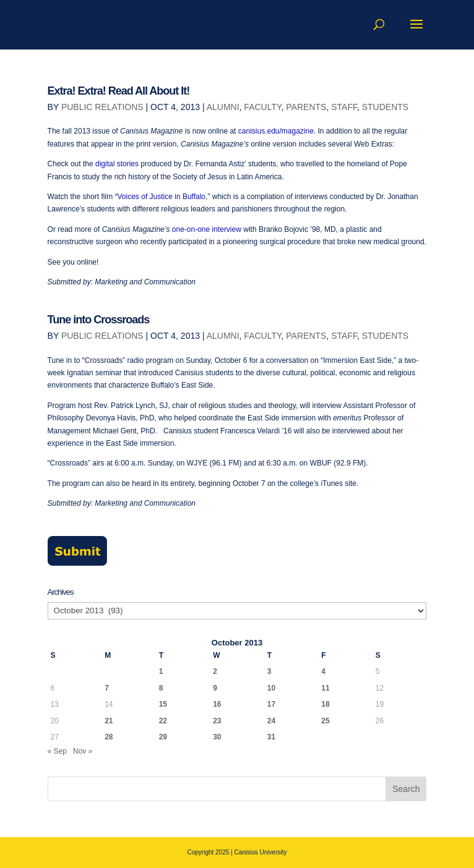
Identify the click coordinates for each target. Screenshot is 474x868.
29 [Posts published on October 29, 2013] (163, 737)
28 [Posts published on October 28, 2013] (109, 737)
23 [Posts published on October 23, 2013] (217, 721)
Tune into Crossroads (99, 320)
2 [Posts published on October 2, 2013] (215, 671)
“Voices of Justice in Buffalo (161, 197)
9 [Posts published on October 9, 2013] (215, 688)
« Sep (57, 751)
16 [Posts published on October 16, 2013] (217, 704)
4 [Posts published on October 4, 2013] (323, 671)
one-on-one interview (207, 229)
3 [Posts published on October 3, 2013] (269, 671)
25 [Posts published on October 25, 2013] (325, 721)
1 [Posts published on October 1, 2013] (161, 671)
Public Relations (102, 107)
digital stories (117, 164)
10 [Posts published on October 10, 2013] (271, 688)
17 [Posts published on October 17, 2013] (271, 704)
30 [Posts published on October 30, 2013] (217, 737)
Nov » (83, 751)
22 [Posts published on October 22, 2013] (163, 721)
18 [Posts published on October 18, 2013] (325, 704)
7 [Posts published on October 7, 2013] (107, 688)
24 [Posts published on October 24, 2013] (271, 721)
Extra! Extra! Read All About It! (119, 91)
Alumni (223, 107)
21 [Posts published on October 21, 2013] (109, 721)
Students (385, 107)
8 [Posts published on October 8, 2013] (161, 688)
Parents (306, 107)
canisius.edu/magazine (276, 131)
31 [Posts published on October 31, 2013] (271, 737)
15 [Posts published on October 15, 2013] (163, 704)
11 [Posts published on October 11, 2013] (325, 688)
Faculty (262, 107)
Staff (344, 107)
